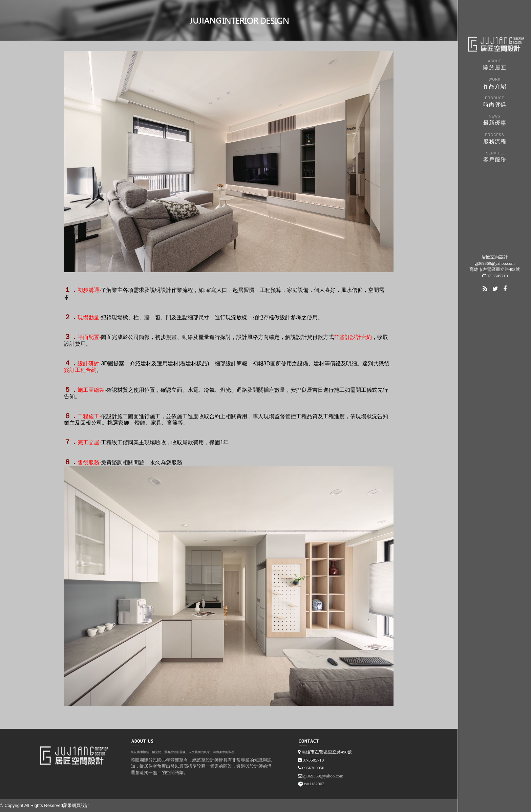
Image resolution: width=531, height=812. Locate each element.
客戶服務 (495, 156)
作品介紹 (495, 82)
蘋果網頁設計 (76, 805)
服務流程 (495, 138)
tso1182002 (314, 784)
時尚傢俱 (495, 101)
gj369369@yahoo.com (495, 263)
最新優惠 (495, 119)
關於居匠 (495, 64)
